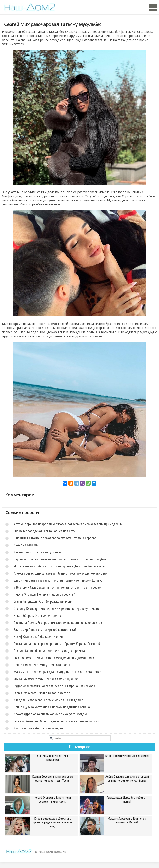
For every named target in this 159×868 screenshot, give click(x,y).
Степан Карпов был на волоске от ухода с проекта (49, 651)
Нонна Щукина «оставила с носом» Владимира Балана (52, 707)
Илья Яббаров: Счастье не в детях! (38, 616)
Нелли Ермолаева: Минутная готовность (42, 665)
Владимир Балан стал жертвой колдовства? (45, 630)
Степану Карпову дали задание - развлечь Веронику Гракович (57, 609)
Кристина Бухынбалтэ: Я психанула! (39, 728)
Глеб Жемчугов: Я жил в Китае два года (42, 693)
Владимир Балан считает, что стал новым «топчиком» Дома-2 (58, 580)
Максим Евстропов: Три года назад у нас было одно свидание (57, 672)
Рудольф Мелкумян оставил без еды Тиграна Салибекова (54, 686)
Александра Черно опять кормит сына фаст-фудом (50, 714)
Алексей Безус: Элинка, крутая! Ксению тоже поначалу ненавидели (61, 573)
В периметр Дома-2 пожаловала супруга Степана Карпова (55, 538)
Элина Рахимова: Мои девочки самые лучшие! (46, 679)
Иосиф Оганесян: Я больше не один (38, 637)
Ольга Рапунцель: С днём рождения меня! (43, 602)
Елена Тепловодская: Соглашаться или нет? (45, 531)
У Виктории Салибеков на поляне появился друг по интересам (57, 587)
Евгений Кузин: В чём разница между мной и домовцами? (55, 658)
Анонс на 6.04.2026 (27, 545)
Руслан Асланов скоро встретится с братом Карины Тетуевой (57, 644)
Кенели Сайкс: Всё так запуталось (37, 552)
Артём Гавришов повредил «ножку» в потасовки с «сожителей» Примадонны (68, 524)
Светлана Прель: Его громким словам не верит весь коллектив (58, 623)
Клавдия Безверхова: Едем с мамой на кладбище (48, 700)
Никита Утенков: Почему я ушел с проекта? (44, 595)
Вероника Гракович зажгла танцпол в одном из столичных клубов (60, 559)
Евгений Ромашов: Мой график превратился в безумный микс (57, 721)
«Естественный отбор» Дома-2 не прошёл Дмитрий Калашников (59, 566)
